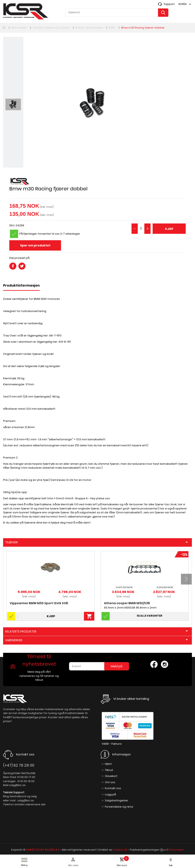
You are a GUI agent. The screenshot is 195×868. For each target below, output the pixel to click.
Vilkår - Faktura (112, 744)
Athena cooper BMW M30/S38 (127, 603)
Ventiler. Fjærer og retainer (51, 28)
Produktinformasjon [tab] (21, 285)
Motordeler (19, 28)
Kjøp (169, 229)
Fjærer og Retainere (89, 28)
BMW (112, 28)
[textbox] (117, 12)
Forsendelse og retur (119, 807)
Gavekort (111, 776)
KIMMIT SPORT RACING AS (43, 850)
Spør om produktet (35, 245)
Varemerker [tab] (96, 640)
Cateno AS (120, 850)
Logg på (110, 794)
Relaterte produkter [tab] (96, 631)
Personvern (176, 850)
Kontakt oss (113, 788)
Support (169, 4)
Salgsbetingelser (117, 800)
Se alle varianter (150, 616)
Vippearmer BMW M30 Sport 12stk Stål (39, 603)
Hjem (108, 764)
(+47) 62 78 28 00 (19, 765)
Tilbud (109, 770)
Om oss (110, 782)
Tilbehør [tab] (96, 542)
